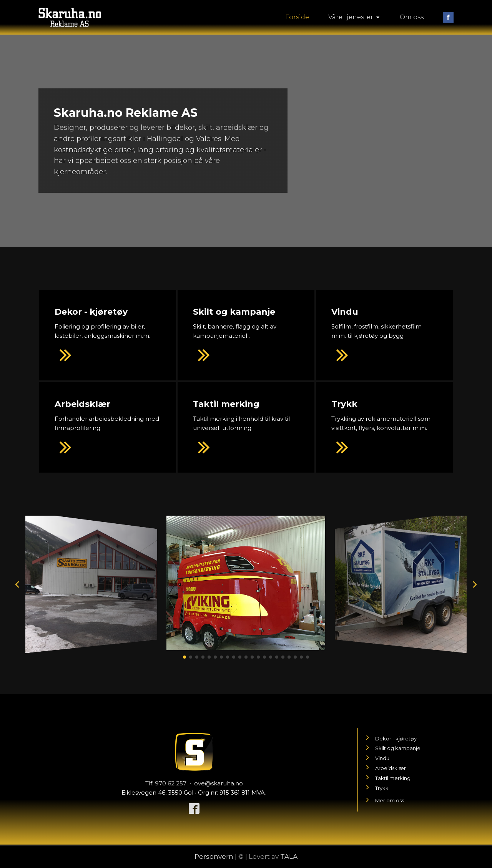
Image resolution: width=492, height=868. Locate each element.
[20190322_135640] (91, 645)
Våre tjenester (354, 17)
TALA (289, 856)
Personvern (214, 856)
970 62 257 (171, 783)
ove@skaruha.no (219, 783)
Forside (297, 17)
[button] (184, 657)
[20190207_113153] (246, 648)
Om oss (412, 17)
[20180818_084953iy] (401, 645)
